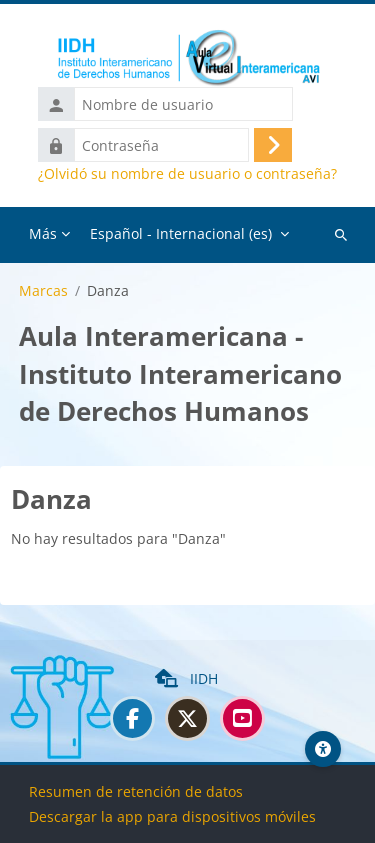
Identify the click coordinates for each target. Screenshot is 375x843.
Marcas (43, 291)
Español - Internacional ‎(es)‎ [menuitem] (181, 233)
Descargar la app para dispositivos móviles (172, 816)
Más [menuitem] (43, 233)
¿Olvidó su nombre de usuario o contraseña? (187, 174)
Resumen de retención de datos (136, 791)
